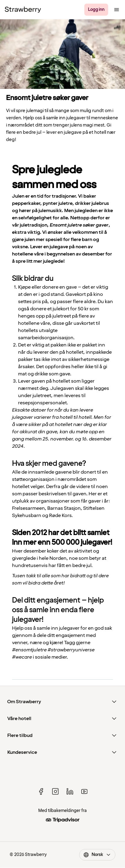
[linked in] (70, 791)
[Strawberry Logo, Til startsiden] (23, 10)
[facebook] (41, 791)
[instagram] (55, 791)
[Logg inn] (96, 10)
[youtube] (84, 791)
